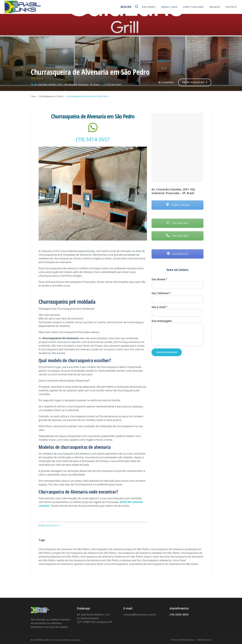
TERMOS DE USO (204, 640)
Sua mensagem (177, 333)
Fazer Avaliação (195, 82)
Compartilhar (166, 82)
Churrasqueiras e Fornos (51, 96)
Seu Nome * (177, 283)
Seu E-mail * (177, 311)
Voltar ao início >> (50, 525)
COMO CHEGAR (178, 205)
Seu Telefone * (177, 297)
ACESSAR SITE (178, 254)
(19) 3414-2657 (114, 85)
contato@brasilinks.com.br (140, 614)
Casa (33, 96)
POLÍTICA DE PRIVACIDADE (182, 640)
